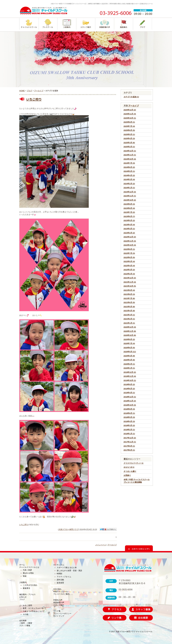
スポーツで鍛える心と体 (67, 567)
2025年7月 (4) (129, 126)
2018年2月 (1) (129, 430)
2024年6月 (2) (129, 167)
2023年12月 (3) (130, 192)
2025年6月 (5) (129, 130)
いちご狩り (34, 99)
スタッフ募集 (25, 626)
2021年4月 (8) (129, 311)
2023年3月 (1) (129, 229)
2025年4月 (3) (129, 138)
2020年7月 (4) (129, 343)
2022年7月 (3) (129, 253)
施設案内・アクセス (27, 594)
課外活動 (60, 580)
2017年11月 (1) (130, 442)
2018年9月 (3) (129, 409)
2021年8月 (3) (129, 294)
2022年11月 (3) (130, 241)
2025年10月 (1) (130, 118)
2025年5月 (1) (129, 134)
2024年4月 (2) (129, 175)
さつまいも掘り (130, 471)
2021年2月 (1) (129, 319)
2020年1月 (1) (129, 368)
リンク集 (57, 611)
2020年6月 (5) (129, 348)
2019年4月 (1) (129, 393)
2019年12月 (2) (130, 372)
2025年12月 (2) (130, 110)
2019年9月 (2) (129, 384)
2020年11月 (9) (130, 331)
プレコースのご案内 (61, 594)
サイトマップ (59, 616)
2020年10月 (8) (130, 335)
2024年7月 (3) (129, 163)
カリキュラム (59, 565)
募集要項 (26, 588)
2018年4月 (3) (129, 421)
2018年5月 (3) (129, 417)
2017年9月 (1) (129, 446)
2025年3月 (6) (129, 143)
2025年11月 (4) (130, 114)
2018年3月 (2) (129, 425)
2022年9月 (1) (129, 249)
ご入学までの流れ (30, 585)
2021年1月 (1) (129, 323)
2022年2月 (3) (129, 274)
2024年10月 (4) (130, 159)
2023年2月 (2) (129, 233)
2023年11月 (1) (130, 196)
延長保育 (60, 583)
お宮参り (127, 475)
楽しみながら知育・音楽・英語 (69, 571)
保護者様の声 (59, 603)
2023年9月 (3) (129, 204)
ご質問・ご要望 (26, 623)
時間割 (59, 574)
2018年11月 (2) (130, 401)
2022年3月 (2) (129, 270)
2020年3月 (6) (129, 360)
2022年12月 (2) (130, 237)
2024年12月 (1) (130, 151)
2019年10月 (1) (130, 380)
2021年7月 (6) (129, 298)
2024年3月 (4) (129, 179)
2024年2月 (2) (129, 184)
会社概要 (23, 621)
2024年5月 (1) (129, 171)
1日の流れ (57, 589)
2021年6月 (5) (129, 302)
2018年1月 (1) (129, 434)
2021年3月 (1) (129, 315)
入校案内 (23, 582)
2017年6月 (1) (129, 450)
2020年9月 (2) (129, 339)
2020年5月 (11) (130, 352)
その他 (26, 614)
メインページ (101, 545)
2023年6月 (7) (129, 216)
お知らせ (23, 597)
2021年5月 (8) (129, 307)
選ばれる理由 (28, 573)
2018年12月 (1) (130, 397)
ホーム (22, 565)
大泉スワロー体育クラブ (68, 529)
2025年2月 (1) (129, 147)
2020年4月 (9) (129, 356)
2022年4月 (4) (129, 266)
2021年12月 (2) (130, 278)
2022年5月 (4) (129, 261)
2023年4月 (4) (129, 225)
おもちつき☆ (129, 467)
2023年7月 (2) (129, 212)
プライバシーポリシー (62, 613)
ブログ (29, 91)
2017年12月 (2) (130, 438)
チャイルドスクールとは (29, 567)
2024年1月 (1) (129, 188)
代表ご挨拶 (27, 570)
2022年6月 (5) (129, 257)
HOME (22, 91)
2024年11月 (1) (130, 155)
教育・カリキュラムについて (35, 608)
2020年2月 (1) (129, 364)
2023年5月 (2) (129, 220)
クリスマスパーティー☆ (134, 463)
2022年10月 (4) (130, 245)
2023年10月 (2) (130, 200)
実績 (25, 576)
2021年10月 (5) (130, 286)
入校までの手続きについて (34, 611)
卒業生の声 (58, 600)
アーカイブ (134, 106)
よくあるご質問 (26, 605)
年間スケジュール (60, 592)
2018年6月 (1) (129, 413)
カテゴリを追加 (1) (131, 97)
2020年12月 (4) (130, 327)
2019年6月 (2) (129, 389)
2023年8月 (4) (129, 208)
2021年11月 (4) (130, 282)
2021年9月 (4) (129, 290)
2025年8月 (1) (129, 122)
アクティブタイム (64, 577)
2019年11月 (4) (130, 376)
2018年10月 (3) (130, 405)
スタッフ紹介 (59, 605)
